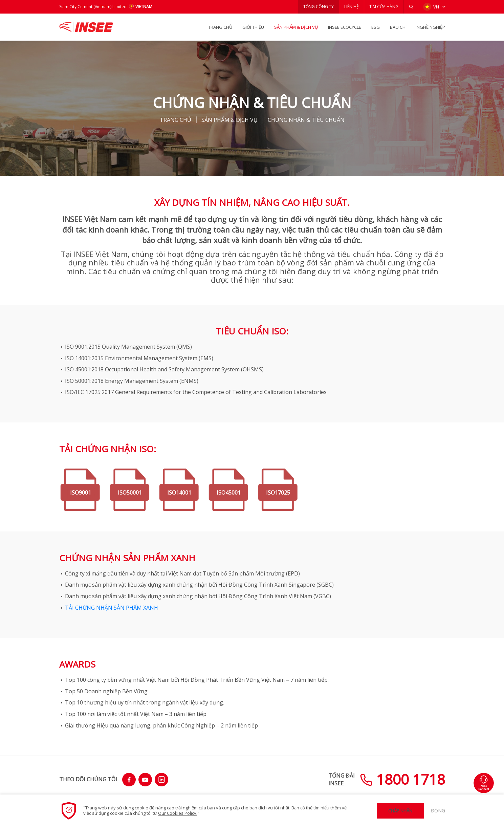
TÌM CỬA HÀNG (384, 7)
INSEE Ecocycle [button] (345, 27)
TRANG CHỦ (220, 27)
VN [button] (431, 7)
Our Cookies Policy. (178, 813)
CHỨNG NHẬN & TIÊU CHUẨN (306, 120)
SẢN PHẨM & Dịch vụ (296, 27)
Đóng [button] (438, 811)
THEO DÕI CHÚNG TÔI (88, 779)
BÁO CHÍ (398, 27)
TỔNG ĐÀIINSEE (342, 779)
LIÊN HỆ (352, 7)
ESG (376, 27)
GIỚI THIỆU (253, 27)
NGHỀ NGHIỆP (431, 27)
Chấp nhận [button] (400, 811)
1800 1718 (402, 779)
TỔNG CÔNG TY (319, 7)
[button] (411, 7)
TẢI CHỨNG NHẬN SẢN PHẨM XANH (112, 608)
